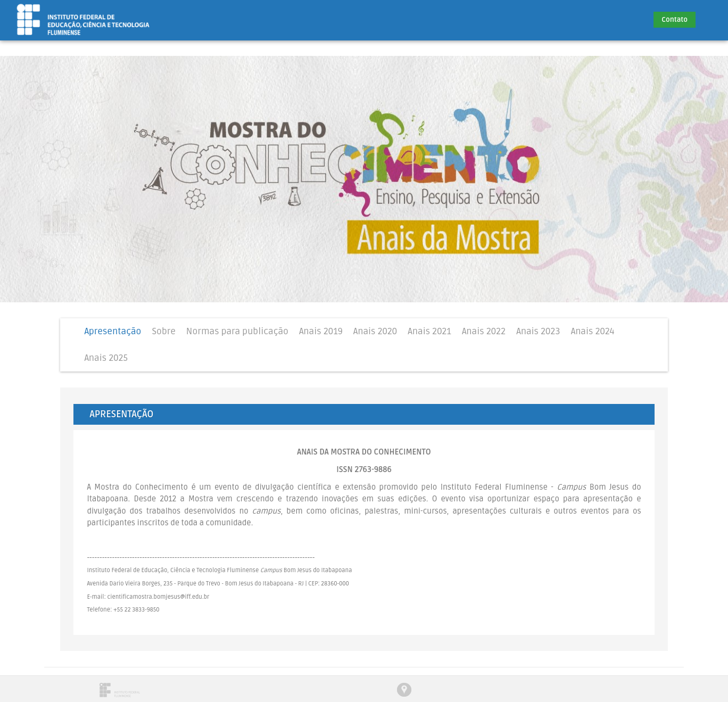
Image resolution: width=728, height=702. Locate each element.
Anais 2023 (538, 331)
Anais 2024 (593, 331)
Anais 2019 (321, 331)
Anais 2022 (484, 331)
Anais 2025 (106, 358)
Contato (675, 20)
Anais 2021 (429, 331)
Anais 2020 (375, 331)
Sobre (163, 331)
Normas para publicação (237, 331)
